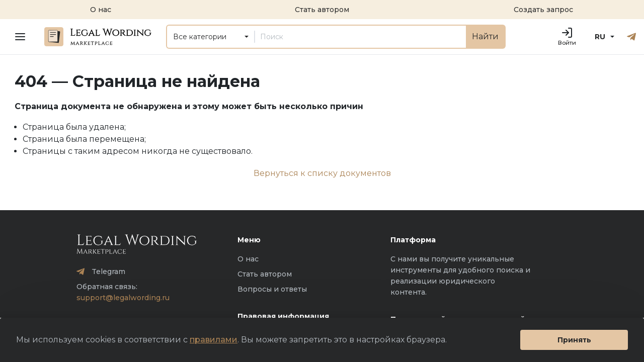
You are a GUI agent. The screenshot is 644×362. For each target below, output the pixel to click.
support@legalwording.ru (123, 298)
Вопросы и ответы (272, 289)
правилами (214, 340)
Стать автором (265, 274)
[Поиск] (360, 37)
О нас (248, 259)
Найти (485, 36)
